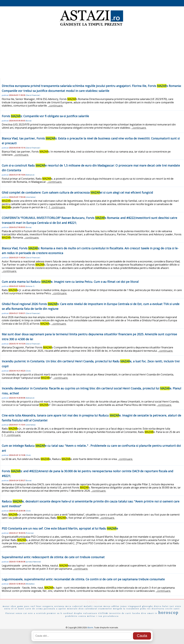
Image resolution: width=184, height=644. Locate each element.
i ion (100, 616)
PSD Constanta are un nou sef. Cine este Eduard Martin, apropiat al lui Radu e (60, 528)
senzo (19, 613)
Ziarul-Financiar (33, 95)
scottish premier (46, 613)
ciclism (103, 613)
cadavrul (78, 606)
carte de (30, 609)
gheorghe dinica (152, 606)
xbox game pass (20, 606)
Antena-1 (30, 286)
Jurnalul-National (33, 562)
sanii (177, 609)
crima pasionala (46, 609)
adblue (116, 606)
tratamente (133, 609)
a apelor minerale (67, 609)
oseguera (48, 606)
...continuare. (55, 106)
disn (81, 609)
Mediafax (30, 584)
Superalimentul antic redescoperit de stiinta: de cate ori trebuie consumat (53, 557)
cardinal (68, 613)
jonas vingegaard (131, 606)
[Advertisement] (92, 53)
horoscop (168, 612)
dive (144, 613)
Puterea (30, 533)
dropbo (78, 613)
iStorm (90, 628)
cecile (169, 609)
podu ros (146, 609)
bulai (166, 606)
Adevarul (30, 175)
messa (107, 606)
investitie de (117, 613)
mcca (68, 606)
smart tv (152, 613)
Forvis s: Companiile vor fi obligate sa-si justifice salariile (45, 116)
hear (39, 606)
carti (128, 613)
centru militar (87, 616)
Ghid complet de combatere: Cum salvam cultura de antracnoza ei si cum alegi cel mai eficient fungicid (77, 192)
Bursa (29, 121)
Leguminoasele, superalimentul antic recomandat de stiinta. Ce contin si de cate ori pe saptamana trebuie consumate (83, 579)
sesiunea (59, 606)
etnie (178, 606)
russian (98, 606)
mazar (6, 606)
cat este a (29, 613)
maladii (88, 606)
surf (33, 606)
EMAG (92, 602)
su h (60, 613)
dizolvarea (158, 609)
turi (172, 606)
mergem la (119, 609)
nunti (21, 609)
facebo (136, 613)
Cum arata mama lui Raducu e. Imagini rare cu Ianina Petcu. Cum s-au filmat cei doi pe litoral (70, 282)
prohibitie (72, 616)
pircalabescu (111, 616)
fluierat (10, 613)
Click (28, 371)
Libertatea (31, 197)
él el (14, 609)
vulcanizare (90, 613)
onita (7, 609)
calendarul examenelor (98, 609)
